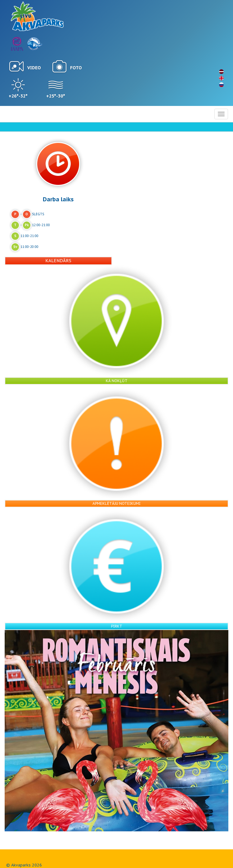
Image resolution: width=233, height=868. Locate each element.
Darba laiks (58, 199)
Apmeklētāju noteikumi (116, 503)
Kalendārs (58, 261)
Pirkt (117, 626)
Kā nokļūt (117, 381)
